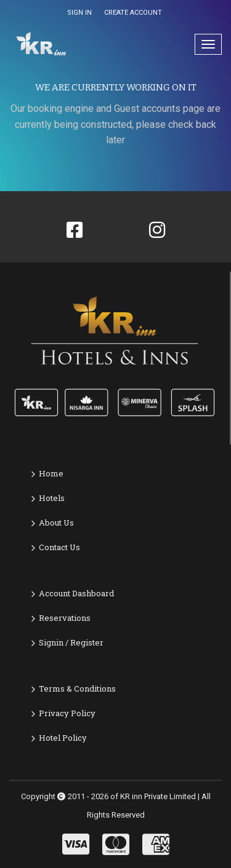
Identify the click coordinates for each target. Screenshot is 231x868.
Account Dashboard (76, 593)
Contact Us (59, 547)
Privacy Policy (67, 713)
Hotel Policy (63, 738)
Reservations (65, 618)
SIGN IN (79, 13)
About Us (56, 523)
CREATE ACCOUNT (133, 13)
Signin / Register (71, 642)
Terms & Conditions (77, 688)
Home (51, 473)
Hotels (52, 498)
